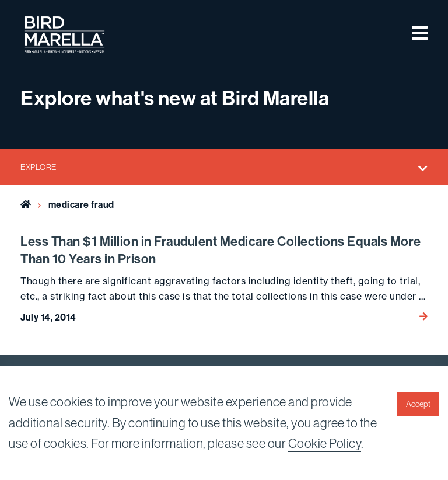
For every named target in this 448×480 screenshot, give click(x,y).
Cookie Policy (325, 443)
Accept (418, 404)
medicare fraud (81, 204)
